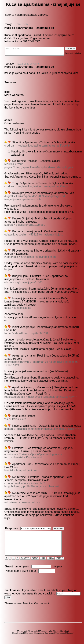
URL (43, 558)
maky (8, 24)
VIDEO (60, 558)
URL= (51, 558)
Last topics (35, 631)
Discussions (40, 633)
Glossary (44, 631)
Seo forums (50, 633)
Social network (19, 633)
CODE (35, 558)
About (67, 631)
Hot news (30, 633)
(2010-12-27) (21, 24)
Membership (59, 631)
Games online (24, 631)
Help (51, 631)
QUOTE (25, 558)
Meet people (61, 633)
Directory (71, 633)
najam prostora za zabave (31, 15)
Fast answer (38, 52)
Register (58, 567)
